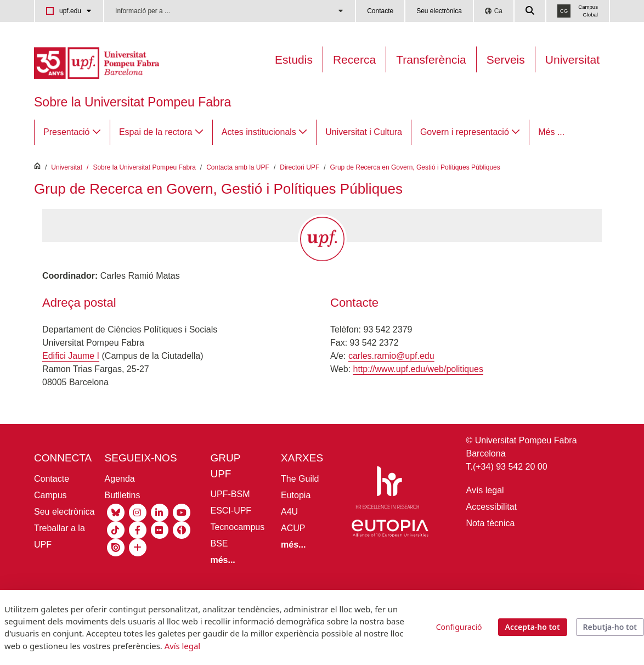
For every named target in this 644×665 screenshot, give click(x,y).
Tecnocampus (237, 527)
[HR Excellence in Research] (387, 490)
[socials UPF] (138, 547)
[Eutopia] (390, 530)
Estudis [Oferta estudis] (294, 60)
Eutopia (296, 495)
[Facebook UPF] (138, 529)
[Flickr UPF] (160, 529)
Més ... (551, 132)
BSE (219, 543)
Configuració (459, 627)
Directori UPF (300, 167)
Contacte (380, 11)
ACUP (293, 528)
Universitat (572, 60)
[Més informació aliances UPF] (293, 545)
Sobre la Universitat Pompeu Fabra (132, 102)
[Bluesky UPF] (116, 512)
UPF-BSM (230, 494)
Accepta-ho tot (533, 627)
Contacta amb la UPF (238, 167)
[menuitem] (72, 132)
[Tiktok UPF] (116, 529)
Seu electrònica (439, 11)
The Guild (300, 479)
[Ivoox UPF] (182, 529)
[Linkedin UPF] (160, 512)
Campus (50, 495)
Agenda (120, 479)
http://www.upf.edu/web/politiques (418, 369)
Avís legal (485, 490)
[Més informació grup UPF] (222, 560)
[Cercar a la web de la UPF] (530, 11)
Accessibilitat (492, 507)
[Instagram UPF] (138, 512)
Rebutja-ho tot (610, 627)
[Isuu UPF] (116, 547)
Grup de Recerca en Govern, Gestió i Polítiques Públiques (415, 167)
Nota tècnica (491, 523)
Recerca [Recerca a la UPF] (354, 60)
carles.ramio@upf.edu (391, 356)
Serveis (506, 60)
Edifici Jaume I (71, 356)
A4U (289, 512)
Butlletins (123, 495)
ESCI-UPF (231, 511)
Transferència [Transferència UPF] (431, 60)
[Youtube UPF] (182, 512)
